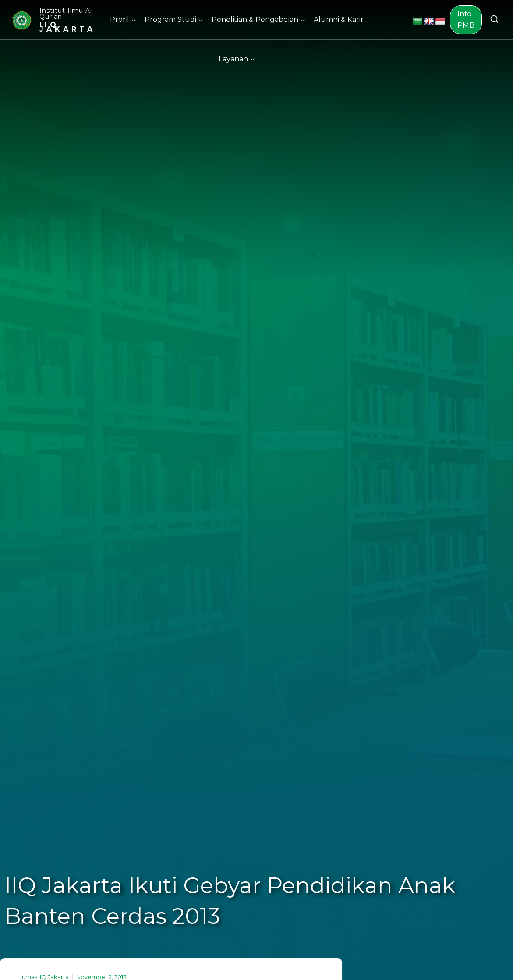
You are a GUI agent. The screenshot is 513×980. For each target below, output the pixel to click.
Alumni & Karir (339, 20)
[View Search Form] (494, 20)
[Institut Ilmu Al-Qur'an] (53, 20)
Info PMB (466, 20)
